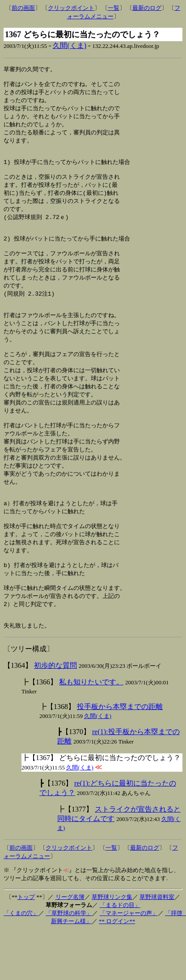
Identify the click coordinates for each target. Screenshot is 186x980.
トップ (26, 946)
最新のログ (147, 8)
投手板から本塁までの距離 (120, 755)
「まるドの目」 (120, 954)
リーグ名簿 (70, 946)
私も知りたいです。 (91, 731)
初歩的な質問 (55, 714)
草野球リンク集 (112, 946)
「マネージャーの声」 (129, 962)
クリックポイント (71, 8)
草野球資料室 (157, 946)
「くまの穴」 (21, 962)
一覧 (114, 8)
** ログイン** (117, 970)
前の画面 (23, 8)
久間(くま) (70, 45)
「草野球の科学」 (69, 962)
